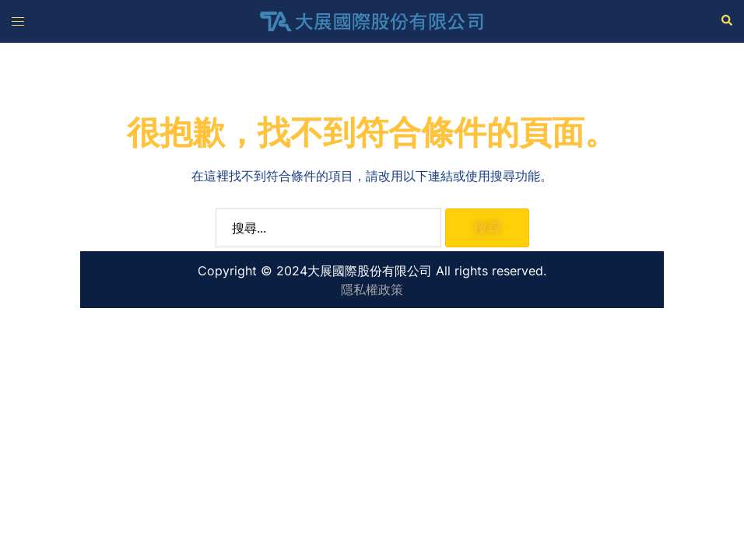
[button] (726, 21)
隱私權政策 (372, 289)
